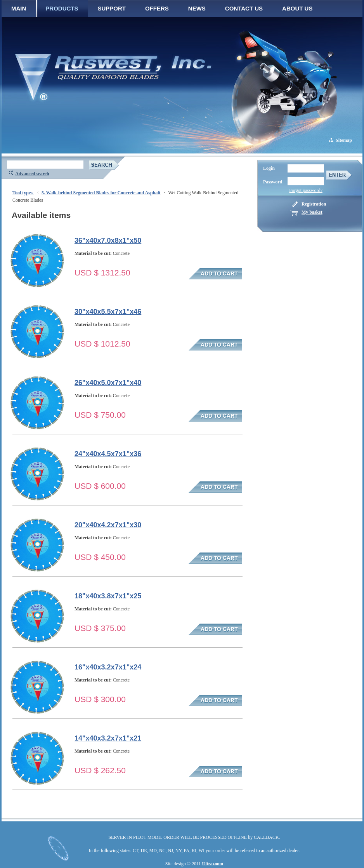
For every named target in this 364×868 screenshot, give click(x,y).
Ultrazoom (213, 864)
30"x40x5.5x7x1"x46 (108, 312)
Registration (314, 204)
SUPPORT (112, 8)
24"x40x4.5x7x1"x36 (108, 454)
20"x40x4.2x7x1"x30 (108, 525)
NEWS (197, 8)
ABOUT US (297, 8)
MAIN (19, 8)
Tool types (23, 193)
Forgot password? (306, 190)
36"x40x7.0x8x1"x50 (108, 241)
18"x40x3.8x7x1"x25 (108, 596)
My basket (312, 212)
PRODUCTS (62, 8)
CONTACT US (244, 8)
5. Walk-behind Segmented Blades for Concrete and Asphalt (101, 193)
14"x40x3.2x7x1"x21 (108, 738)
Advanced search (32, 174)
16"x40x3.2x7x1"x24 (108, 667)
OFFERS (157, 8)
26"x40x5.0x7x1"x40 (108, 383)
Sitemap (344, 140)
